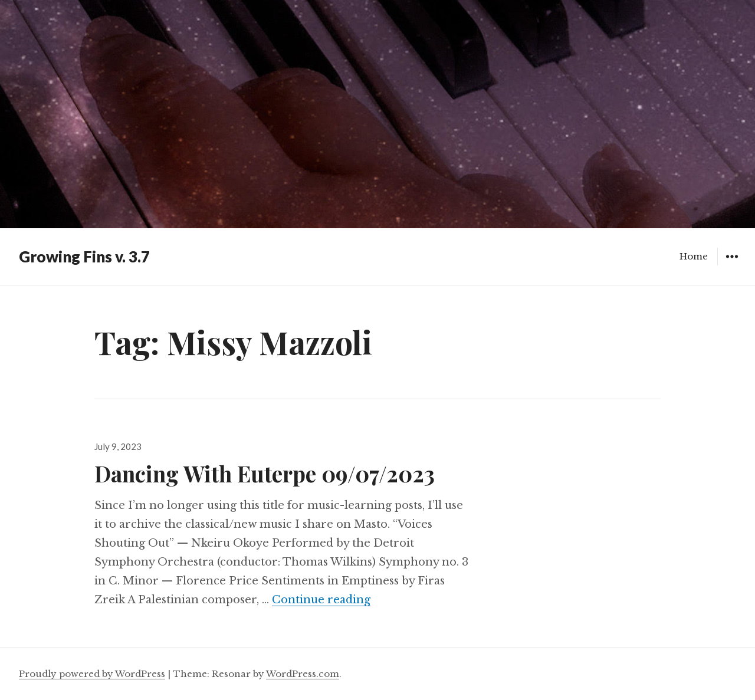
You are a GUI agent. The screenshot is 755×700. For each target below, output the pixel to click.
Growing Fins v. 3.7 (84, 257)
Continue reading (321, 600)
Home (694, 256)
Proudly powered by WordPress (92, 674)
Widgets (732, 265)
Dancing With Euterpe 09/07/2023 (265, 473)
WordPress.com (303, 674)
